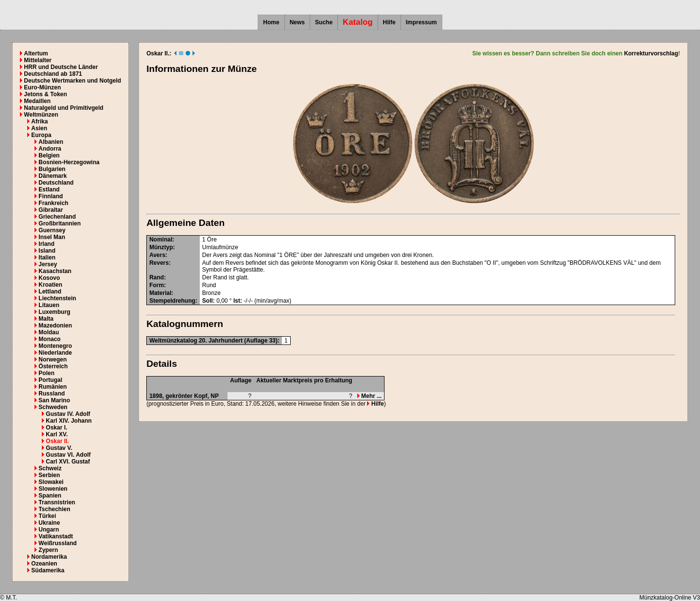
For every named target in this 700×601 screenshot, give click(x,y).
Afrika (39, 121)
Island (47, 251)
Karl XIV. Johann (69, 421)
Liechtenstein (57, 298)
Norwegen (52, 360)
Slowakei (51, 482)
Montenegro (55, 346)
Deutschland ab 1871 (53, 74)
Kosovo (49, 278)
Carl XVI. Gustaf (68, 462)
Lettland (50, 292)
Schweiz (50, 468)
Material (160, 293)
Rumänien (52, 387)
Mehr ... (369, 396)
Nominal (161, 240)
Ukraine (49, 523)
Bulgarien (52, 169)
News (297, 22)
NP (215, 396)
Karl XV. (57, 434)
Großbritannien (60, 223)
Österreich (53, 366)
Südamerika (48, 570)
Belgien (49, 155)
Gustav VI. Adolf (68, 455)
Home (271, 22)
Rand (157, 277)
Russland (52, 394)
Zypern (48, 550)
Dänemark (52, 176)
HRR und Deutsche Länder (61, 67)
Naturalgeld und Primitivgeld (63, 108)
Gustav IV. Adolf (68, 414)
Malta (46, 319)
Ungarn (49, 530)
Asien (39, 128)
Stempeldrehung (172, 301)
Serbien (49, 475)
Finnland (51, 196)
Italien (47, 258)
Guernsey (52, 230)
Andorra (50, 149)
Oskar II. (57, 441)
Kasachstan (55, 271)
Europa (41, 135)
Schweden (53, 407)
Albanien (51, 142)
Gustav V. (59, 448)
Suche (324, 22)
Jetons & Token (45, 94)
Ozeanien (44, 564)
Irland (46, 244)
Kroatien (50, 285)
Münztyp (161, 247)
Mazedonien (55, 326)
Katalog (358, 22)
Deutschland (56, 183)
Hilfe (389, 22)
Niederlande (55, 353)
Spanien (50, 496)
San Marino (54, 400)
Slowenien (53, 489)
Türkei (47, 516)
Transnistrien (57, 502)
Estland (49, 189)
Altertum (36, 53)
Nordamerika (49, 557)
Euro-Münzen (42, 87)
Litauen (49, 305)
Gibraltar (51, 210)
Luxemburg (54, 312)
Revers (159, 263)
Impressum (421, 22)
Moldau (49, 332)
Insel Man (52, 237)
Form (157, 285)
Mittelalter (38, 60)
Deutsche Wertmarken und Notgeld (72, 81)
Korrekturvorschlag (651, 53)
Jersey (48, 264)
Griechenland (57, 217)
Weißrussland (57, 543)
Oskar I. (56, 428)
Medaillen (37, 101)
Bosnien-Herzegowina (69, 162)
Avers (157, 255)
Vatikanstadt (56, 536)
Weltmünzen (41, 115)
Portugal (50, 380)
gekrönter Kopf (187, 396)
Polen (46, 373)
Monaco (49, 339)
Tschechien (54, 509)
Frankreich (53, 203)
